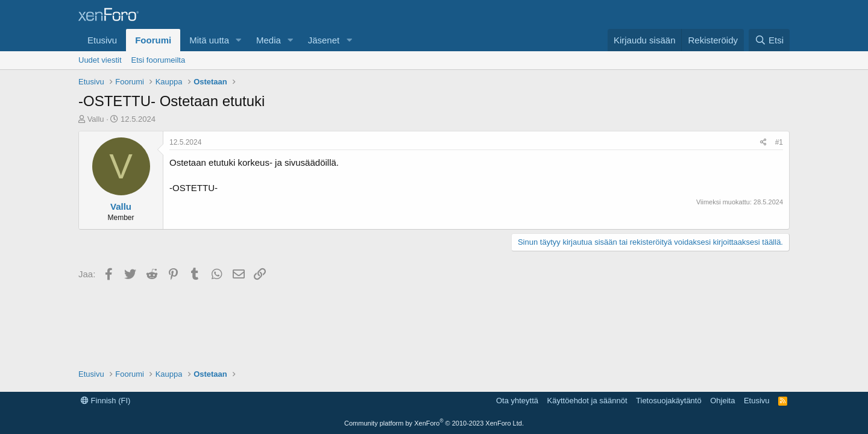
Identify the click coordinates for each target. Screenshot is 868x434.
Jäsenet (324, 40)
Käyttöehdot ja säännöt (587, 401)
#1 (779, 142)
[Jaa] (763, 143)
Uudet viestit (100, 60)
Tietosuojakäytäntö (669, 401)
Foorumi (153, 40)
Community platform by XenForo (434, 423)
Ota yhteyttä (517, 401)
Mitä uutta (209, 40)
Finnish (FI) (105, 401)
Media (269, 40)
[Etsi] (769, 40)
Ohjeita (722, 401)
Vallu (96, 119)
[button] (239, 40)
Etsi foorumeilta (159, 60)
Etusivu (102, 40)
